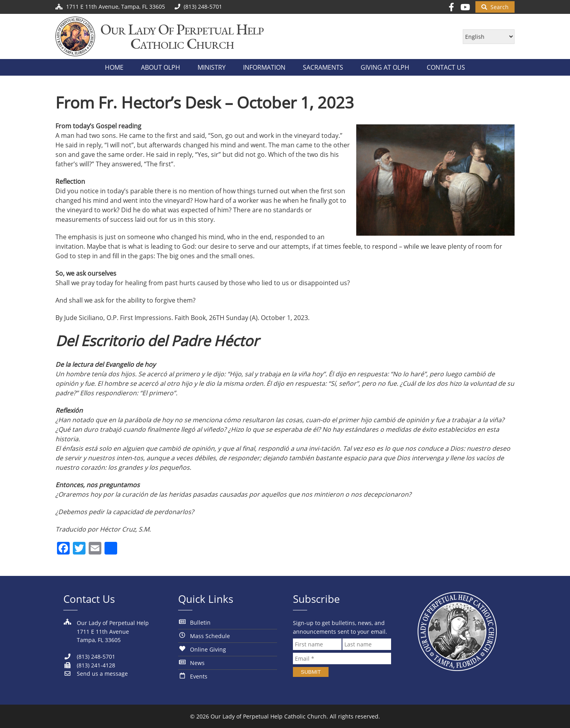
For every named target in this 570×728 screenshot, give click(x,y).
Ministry (212, 67)
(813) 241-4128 (89, 665)
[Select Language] (489, 37)
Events (199, 676)
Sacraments (323, 67)
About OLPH (161, 67)
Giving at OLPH (385, 67)
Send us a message (96, 674)
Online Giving (208, 649)
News (197, 663)
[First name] (317, 644)
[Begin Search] (495, 7)
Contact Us (446, 67)
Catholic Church (182, 44)
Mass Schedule (210, 636)
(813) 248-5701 (89, 657)
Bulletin (200, 622)
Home (114, 67)
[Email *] (342, 658)
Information (264, 67)
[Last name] (367, 644)
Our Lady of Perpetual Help (182, 30)
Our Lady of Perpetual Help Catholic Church (269, 716)
